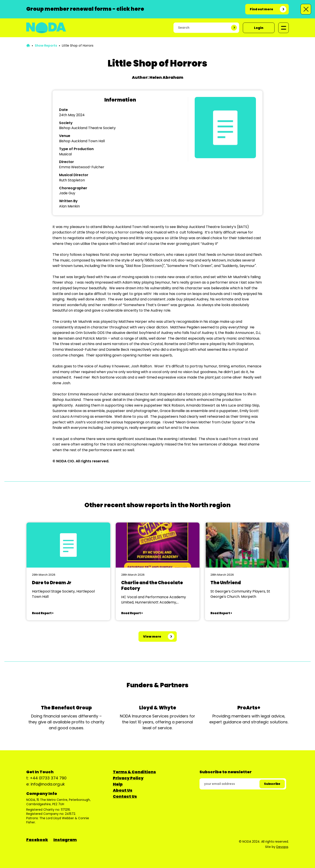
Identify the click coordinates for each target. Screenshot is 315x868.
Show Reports (46, 46)
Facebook (37, 840)
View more (152, 637)
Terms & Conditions (134, 772)
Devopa (282, 847)
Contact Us (125, 796)
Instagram (65, 840)
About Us (123, 790)
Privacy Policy (128, 778)
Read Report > (43, 613)
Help (118, 784)
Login (259, 28)
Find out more (262, 9)
